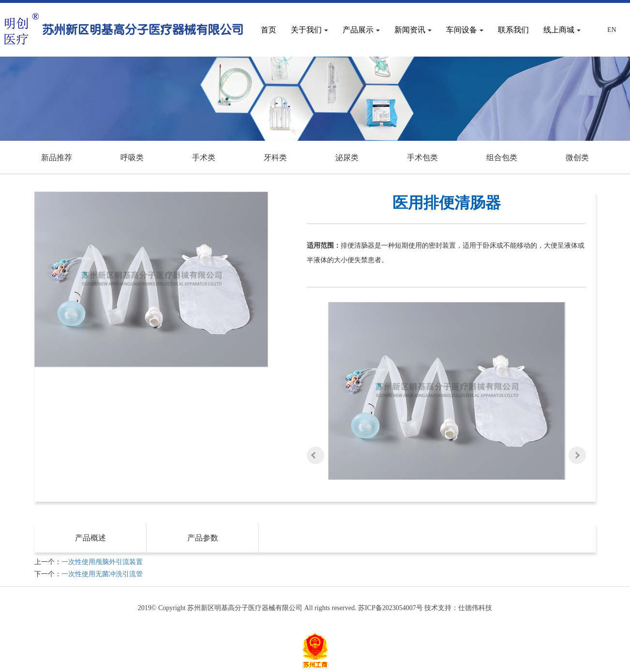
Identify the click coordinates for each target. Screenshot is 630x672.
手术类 (204, 157)
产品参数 (203, 538)
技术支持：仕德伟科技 (458, 608)
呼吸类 (132, 157)
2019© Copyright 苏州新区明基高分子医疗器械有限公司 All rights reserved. (248, 608)
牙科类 (275, 157)
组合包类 (502, 157)
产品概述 (90, 538)
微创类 (577, 157)
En (612, 30)
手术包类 (422, 157)
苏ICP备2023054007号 (390, 608)
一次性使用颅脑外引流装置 (102, 562)
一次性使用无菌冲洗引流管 (102, 574)
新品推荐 (57, 157)
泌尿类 (347, 157)
